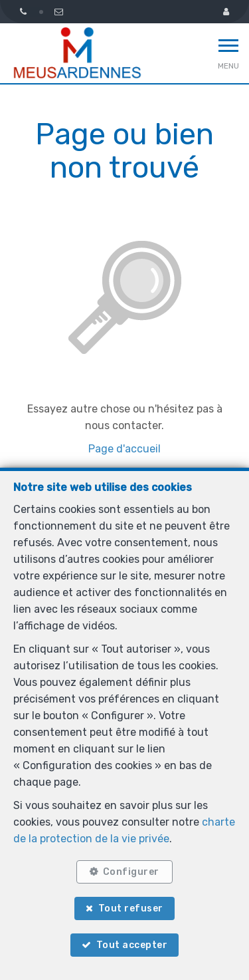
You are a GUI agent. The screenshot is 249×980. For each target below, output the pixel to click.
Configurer (131, 872)
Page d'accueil (124, 449)
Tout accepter (132, 945)
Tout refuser (131, 908)
